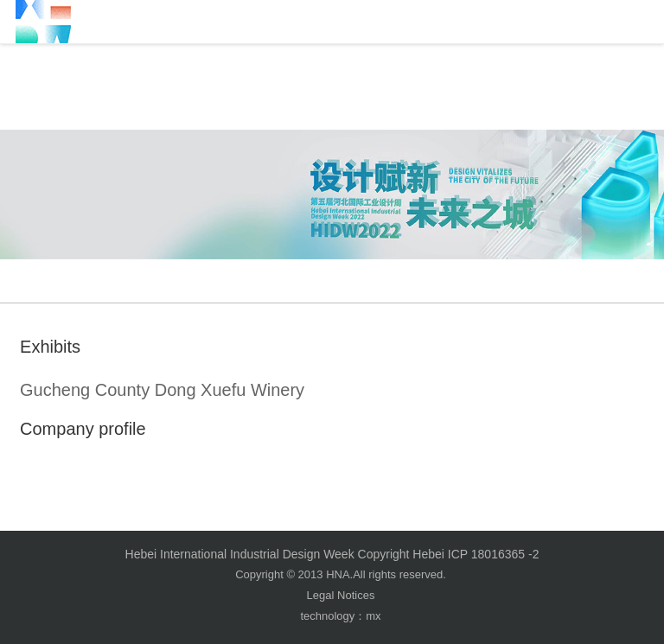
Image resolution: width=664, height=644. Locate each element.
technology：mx (340, 616)
